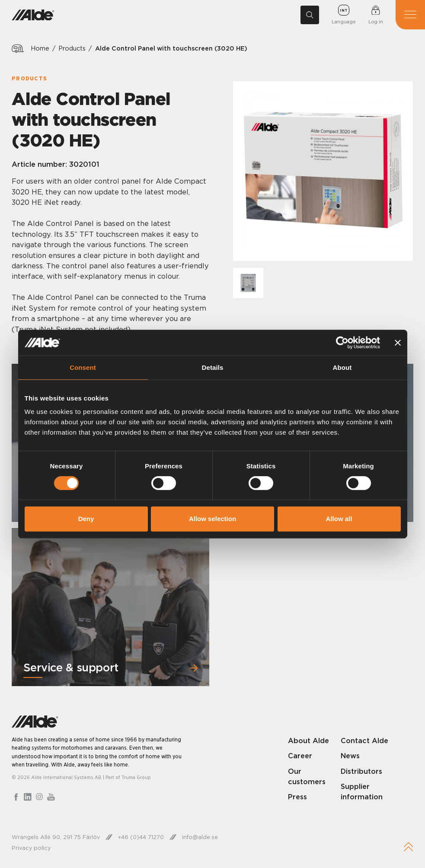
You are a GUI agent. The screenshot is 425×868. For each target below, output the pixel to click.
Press (297, 797)
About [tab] (342, 367)
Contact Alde (364, 741)
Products (72, 48)
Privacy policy (31, 848)
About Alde (308, 741)
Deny (86, 519)
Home (40, 48)
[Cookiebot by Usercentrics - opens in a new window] (342, 343)
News (350, 756)
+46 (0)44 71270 (141, 836)
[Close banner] (398, 343)
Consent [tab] (83, 367)
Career (300, 756)
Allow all (339, 519)
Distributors (361, 771)
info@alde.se (200, 836)
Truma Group (136, 777)
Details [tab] (213, 367)
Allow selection (212, 519)
